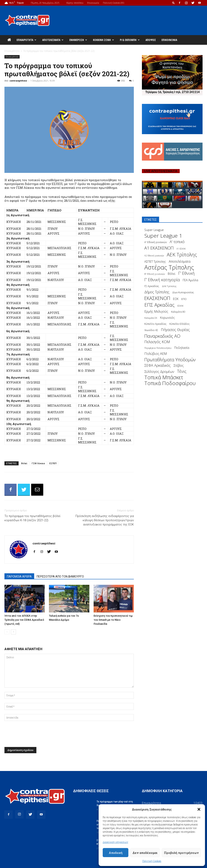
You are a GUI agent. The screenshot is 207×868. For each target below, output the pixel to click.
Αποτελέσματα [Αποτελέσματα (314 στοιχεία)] (180, 261)
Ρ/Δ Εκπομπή (130, 40)
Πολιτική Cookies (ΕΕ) (114, 3)
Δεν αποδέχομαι (145, 853)
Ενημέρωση (78, 40)
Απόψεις (151, 40)
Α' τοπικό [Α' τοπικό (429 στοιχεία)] (177, 242)
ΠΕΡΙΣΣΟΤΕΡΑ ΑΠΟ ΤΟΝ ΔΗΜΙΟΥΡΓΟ (60, 577)
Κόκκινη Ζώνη (103, 40)
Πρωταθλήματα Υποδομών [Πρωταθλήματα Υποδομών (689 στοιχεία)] (170, 360)
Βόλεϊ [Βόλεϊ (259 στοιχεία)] (172, 274)
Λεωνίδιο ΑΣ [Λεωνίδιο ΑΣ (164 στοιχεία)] (151, 330)
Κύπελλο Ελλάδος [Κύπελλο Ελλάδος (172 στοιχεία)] (180, 324)
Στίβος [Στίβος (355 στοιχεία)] (179, 365)
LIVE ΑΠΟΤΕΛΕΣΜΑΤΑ (161, 171)
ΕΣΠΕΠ (53, 463)
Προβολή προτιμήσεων (181, 853)
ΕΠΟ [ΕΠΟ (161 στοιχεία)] (184, 299)
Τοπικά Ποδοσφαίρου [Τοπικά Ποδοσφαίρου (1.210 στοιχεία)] (170, 383)
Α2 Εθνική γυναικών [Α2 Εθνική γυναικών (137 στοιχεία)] (154, 255)
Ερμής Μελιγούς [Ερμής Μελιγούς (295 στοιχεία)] (156, 312)
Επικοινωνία (93, 3)
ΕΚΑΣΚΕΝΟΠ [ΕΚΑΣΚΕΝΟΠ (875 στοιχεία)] (157, 298)
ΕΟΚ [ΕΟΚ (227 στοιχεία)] (176, 299)
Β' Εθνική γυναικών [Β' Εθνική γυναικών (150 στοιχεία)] (155, 274)
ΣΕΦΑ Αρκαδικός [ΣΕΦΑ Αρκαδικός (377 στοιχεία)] (157, 365)
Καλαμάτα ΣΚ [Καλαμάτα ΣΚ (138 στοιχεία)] (151, 318)
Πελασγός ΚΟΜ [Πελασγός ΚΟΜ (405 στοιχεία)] (157, 342)
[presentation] (35, 735)
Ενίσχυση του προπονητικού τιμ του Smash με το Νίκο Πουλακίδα (113, 620)
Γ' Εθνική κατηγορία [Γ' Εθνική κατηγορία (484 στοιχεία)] (162, 280)
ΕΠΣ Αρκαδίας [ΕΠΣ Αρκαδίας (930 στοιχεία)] (159, 305)
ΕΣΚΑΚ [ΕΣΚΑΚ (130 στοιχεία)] (180, 306)
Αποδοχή (116, 853)
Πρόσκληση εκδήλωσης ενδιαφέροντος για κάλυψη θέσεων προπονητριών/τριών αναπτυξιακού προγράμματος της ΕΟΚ (105, 520)
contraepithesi (18, 81)
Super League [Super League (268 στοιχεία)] (154, 230)
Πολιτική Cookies (152, 861)
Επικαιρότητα (26, 40)
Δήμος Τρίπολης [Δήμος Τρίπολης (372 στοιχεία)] (157, 292)
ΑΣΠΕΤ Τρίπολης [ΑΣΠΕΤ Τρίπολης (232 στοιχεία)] (155, 262)
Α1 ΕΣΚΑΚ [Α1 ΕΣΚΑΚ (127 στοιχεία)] (181, 249)
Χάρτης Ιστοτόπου (75, 3)
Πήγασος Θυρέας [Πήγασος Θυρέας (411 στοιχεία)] (175, 330)
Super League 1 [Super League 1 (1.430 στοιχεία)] (163, 236)
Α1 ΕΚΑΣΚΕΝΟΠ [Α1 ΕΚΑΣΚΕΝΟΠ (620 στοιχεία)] (159, 248)
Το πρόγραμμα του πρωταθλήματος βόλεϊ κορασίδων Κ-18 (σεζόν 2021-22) (32, 518)
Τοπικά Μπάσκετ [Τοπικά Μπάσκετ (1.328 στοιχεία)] (164, 377)
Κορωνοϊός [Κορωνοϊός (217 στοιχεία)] (167, 318)
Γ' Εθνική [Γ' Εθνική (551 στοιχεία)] (186, 273)
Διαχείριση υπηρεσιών (115, 842)
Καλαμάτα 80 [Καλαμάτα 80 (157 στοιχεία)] (178, 312)
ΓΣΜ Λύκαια (38, 463)
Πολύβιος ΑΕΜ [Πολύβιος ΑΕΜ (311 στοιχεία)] (156, 354)
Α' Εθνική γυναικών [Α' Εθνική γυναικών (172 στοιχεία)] (156, 242)
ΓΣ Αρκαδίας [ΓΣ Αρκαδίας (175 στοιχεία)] (152, 286)
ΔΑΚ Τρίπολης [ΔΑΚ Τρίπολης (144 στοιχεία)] (169, 286)
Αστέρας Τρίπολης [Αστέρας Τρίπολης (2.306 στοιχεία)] (169, 267)
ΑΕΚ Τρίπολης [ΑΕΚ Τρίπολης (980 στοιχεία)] (182, 255)
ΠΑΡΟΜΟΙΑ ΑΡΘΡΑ (19, 577)
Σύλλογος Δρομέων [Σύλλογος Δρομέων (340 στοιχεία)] (159, 371)
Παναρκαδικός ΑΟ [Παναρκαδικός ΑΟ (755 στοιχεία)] (162, 336)
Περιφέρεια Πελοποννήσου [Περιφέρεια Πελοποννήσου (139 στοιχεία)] (158, 348)
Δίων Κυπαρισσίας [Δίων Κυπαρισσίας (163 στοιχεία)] (183, 292)
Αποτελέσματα (53, 40)
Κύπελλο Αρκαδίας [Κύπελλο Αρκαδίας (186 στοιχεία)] (155, 324)
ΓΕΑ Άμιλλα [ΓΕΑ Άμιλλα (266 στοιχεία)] (190, 280)
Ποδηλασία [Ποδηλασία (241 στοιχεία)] (182, 348)
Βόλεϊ (24, 463)
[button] (199, 809)
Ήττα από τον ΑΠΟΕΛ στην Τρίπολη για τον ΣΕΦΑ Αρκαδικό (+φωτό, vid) (24, 620)
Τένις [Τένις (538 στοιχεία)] (182, 371)
